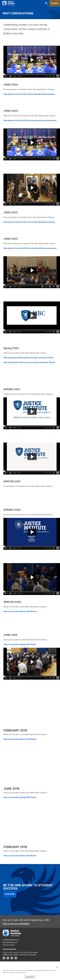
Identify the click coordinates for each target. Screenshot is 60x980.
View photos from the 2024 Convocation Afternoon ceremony (30, 120)
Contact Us (24, 955)
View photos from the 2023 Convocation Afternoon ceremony (30, 248)
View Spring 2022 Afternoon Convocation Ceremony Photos (29, 362)
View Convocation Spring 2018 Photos (20, 797)
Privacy (16, 955)
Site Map (33, 955)
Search (46, 3)
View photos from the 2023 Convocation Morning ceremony (29, 222)
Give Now (10, 894)
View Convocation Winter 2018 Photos (20, 856)
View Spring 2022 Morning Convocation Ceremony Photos (28, 358)
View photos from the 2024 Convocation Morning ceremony (29, 94)
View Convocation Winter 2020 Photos (20, 611)
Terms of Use (8, 955)
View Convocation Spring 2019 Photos (20, 644)
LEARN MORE (30, 977)
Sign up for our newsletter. (16, 924)
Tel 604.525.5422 (9, 949)
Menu (56, 3)
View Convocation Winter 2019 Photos (20, 739)
